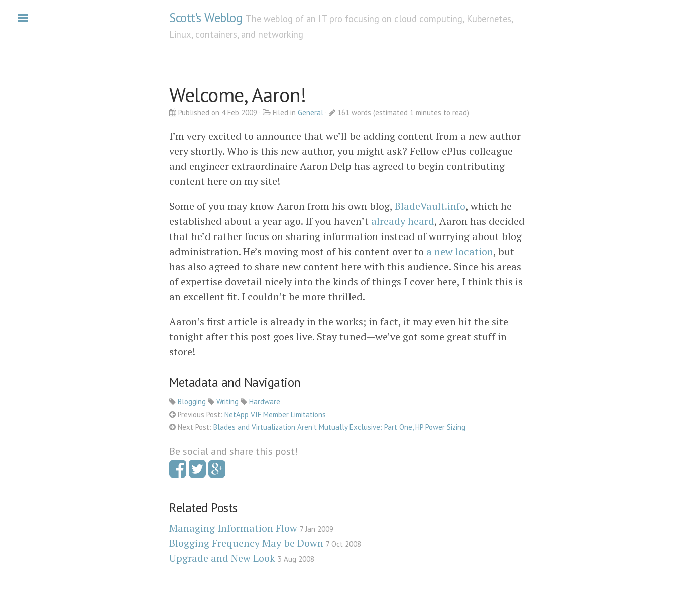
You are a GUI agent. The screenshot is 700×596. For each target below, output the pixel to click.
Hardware (265, 401)
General (311, 113)
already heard (403, 221)
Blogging (192, 401)
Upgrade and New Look (222, 558)
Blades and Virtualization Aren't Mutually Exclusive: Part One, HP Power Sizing (339, 427)
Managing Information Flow (233, 528)
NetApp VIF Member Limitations (275, 414)
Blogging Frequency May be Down (246, 543)
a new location (460, 251)
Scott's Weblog (206, 18)
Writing (227, 401)
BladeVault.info (430, 206)
